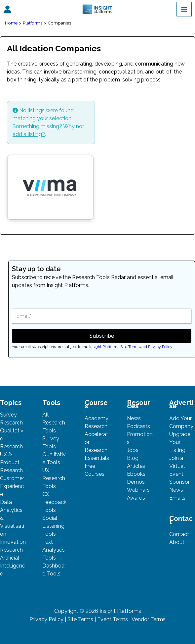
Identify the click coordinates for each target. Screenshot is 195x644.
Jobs (133, 450)
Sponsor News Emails (179, 490)
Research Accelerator (96, 434)
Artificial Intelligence (13, 566)
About (177, 542)
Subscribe (102, 336)
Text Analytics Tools (54, 550)
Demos (136, 482)
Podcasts (138, 426)
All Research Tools (54, 423)
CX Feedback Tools (54, 502)
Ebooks (136, 474)
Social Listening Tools (53, 526)
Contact (179, 534)
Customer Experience (12, 486)
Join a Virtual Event (177, 466)
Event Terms (113, 619)
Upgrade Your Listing (180, 442)
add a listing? (29, 134)
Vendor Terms (149, 619)
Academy (97, 418)
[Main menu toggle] (184, 9)
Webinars (138, 490)
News (134, 418)
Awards (136, 498)
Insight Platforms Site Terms (114, 347)
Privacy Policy (160, 347)
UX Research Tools (54, 478)
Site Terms (80, 619)
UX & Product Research (11, 462)
